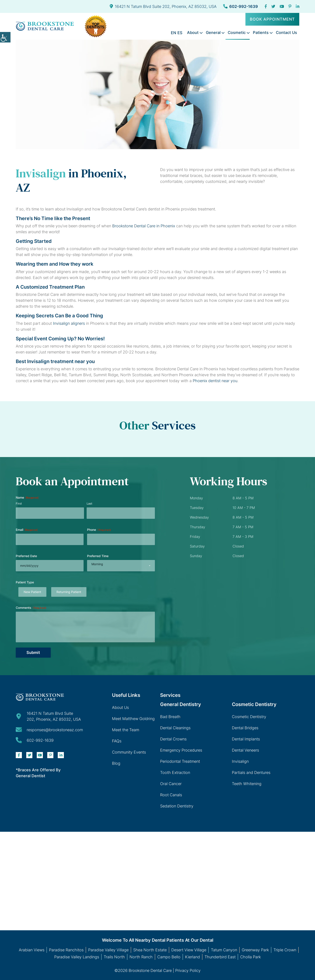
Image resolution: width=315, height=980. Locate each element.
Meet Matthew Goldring (133, 719)
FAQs (117, 741)
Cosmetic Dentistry (249, 717)
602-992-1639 (241, 6)
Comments (31, 608)
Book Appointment (272, 19)
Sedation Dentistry (177, 806)
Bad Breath (170, 717)
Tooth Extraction (175, 773)
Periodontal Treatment (180, 761)
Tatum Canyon (224, 950)
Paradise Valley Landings (77, 957)
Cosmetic (237, 33)
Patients (261, 33)
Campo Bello (169, 957)
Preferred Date (26, 556)
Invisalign (240, 761)
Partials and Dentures (251, 773)
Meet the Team (126, 730)
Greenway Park (255, 950)
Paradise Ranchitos (66, 950)
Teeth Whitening (247, 784)
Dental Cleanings (175, 728)
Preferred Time (98, 556)
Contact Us (286, 33)
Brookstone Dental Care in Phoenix (144, 226)
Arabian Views (32, 950)
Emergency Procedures (181, 750)
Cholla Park (250, 957)
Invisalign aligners (69, 323)
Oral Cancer (171, 784)
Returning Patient (69, 592)
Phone (99, 530)
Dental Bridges (245, 728)
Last (89, 503)
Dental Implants (246, 739)
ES (180, 33)
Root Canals (171, 795)
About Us (120, 707)
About (193, 33)
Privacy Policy (188, 970)
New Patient (32, 592)
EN (173, 33)
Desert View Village (189, 950)
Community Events (129, 752)
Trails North (114, 957)
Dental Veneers (245, 750)
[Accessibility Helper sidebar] (5, 37)
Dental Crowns (173, 739)
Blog (116, 763)
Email (27, 530)
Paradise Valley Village (108, 950)
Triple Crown (285, 950)
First (19, 503)
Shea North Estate (150, 950)
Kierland (192, 957)
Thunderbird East (220, 957)
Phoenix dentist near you (215, 381)
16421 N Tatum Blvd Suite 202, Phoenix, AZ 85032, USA (163, 6)
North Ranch (141, 957)
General (213, 33)
